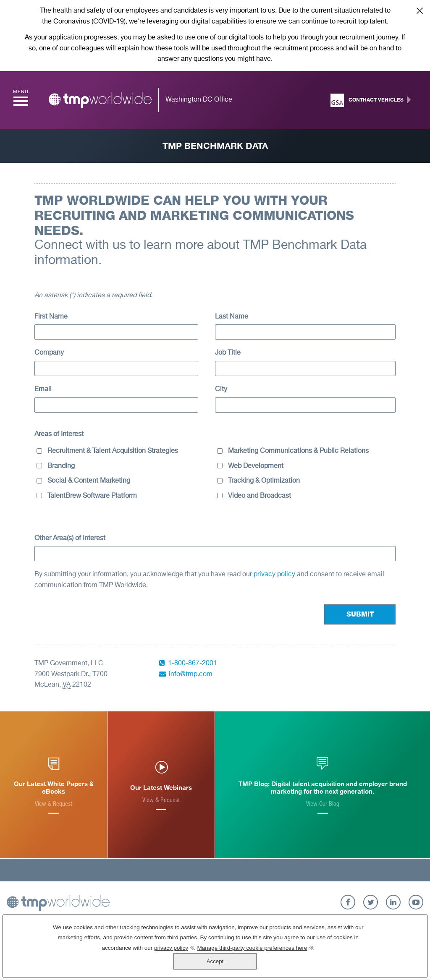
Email (43, 389)
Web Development (256, 466)
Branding (61, 466)
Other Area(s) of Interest (70, 538)
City (221, 389)
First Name (51, 317)
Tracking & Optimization (264, 481)
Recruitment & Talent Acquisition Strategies (113, 451)
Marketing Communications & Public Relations (298, 451)
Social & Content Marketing (89, 481)
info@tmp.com (191, 674)
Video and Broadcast (260, 496)
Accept (384, 954)
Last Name (232, 317)
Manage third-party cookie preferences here (225, 963)
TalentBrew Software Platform (92, 496)
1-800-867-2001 (193, 664)
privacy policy (275, 575)
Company (49, 353)
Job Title (228, 353)
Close (420, 10)
